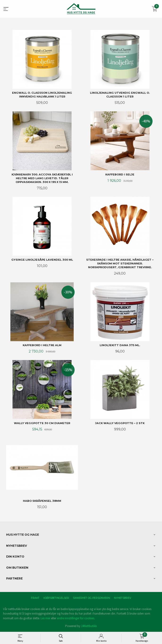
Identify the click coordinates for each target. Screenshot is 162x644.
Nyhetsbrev (123, 598)
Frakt (35, 598)
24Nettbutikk (89, 626)
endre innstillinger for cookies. (76, 618)
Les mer (45, 618)
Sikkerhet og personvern (92, 598)
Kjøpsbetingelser (56, 598)
